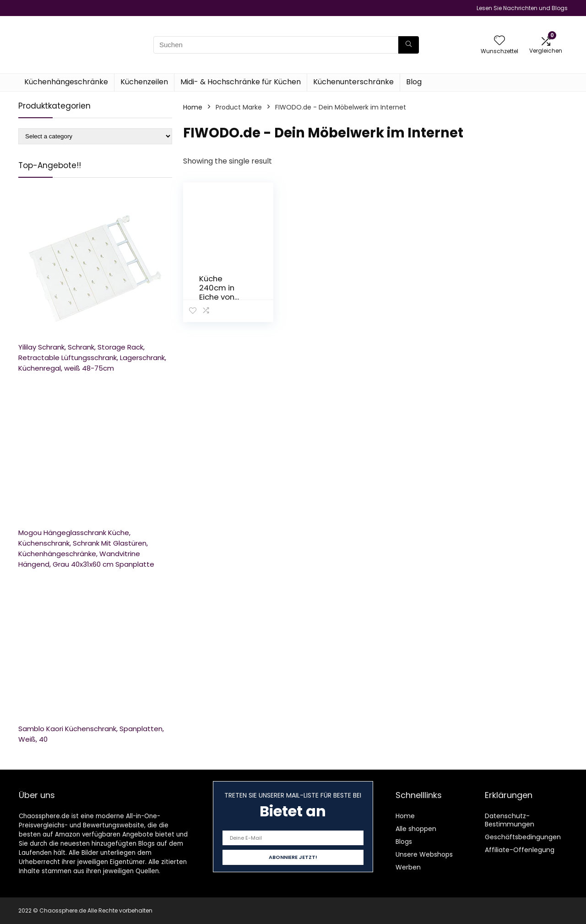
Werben (408, 867)
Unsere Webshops (424, 854)
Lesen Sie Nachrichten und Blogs (522, 8)
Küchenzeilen (144, 82)
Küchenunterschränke (353, 82)
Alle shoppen (416, 829)
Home (193, 107)
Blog (414, 82)
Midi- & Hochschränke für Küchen (241, 82)
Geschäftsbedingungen (523, 837)
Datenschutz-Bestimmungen (510, 820)
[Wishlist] (499, 41)
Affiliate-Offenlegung (520, 850)
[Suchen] (409, 45)
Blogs (404, 842)
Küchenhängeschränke (66, 82)
